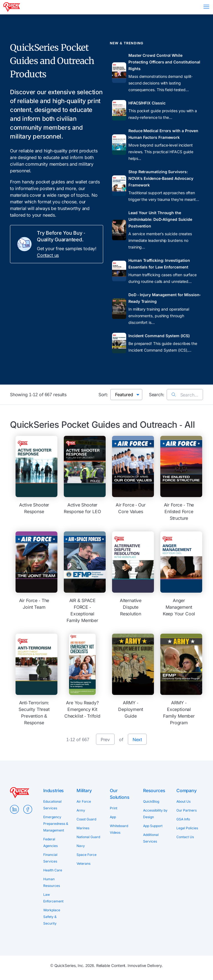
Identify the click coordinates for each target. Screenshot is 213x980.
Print (114, 808)
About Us (183, 801)
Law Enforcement (53, 898)
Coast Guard (86, 819)
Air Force (84, 801)
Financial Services (50, 858)
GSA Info (183, 819)
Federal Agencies (50, 842)
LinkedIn (14, 809)
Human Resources (52, 882)
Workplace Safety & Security (52, 917)
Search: (157, 395)
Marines (83, 828)
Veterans (83, 863)
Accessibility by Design (155, 814)
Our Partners (187, 810)
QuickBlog (151, 801)
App (113, 817)
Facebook (28, 809)
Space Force (87, 855)
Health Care (53, 870)
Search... (185, 395)
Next (137, 740)
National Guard (88, 837)
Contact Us (185, 837)
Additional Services (151, 838)
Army (81, 810)
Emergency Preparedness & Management (56, 824)
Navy (81, 846)
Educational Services (52, 805)
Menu (206, 7)
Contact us (48, 255)
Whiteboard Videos (119, 829)
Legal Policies (187, 828)
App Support (153, 826)
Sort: (103, 395)
